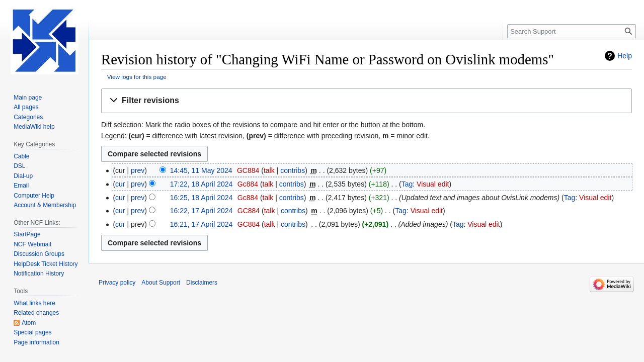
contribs (293, 170)
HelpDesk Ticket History (46, 264)
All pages (26, 107)
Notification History (39, 274)
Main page (28, 98)
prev (138, 170)
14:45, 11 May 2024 (201, 170)
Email (21, 186)
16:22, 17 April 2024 (202, 211)
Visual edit (433, 184)
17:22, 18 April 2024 (202, 184)
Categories (28, 117)
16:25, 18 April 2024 (202, 198)
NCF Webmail (32, 244)
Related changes (36, 313)
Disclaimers (202, 283)
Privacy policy (117, 283)
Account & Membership (45, 205)
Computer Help (34, 196)
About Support (161, 283)
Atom (29, 323)
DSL (19, 166)
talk (269, 170)
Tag (407, 184)
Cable (21, 156)
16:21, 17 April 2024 (202, 224)
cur (120, 184)
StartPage (27, 234)
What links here (34, 303)
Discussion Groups (39, 254)
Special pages (32, 332)
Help (625, 56)
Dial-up (23, 176)
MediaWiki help (34, 127)
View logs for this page (137, 77)
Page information (36, 342)
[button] (367, 101)
